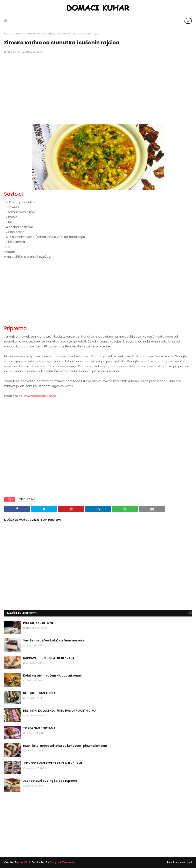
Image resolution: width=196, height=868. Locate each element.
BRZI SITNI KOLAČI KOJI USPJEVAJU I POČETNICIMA (60, 711)
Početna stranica (15, 34)
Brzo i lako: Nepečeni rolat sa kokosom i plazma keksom (65, 746)
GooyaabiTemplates (63, 862)
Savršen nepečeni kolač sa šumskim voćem (55, 640)
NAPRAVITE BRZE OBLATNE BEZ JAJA (49, 658)
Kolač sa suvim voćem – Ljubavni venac (52, 676)
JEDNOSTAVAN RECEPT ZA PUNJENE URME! (53, 763)
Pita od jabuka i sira (38, 623)
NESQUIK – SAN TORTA (39, 693)
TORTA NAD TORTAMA (39, 728)
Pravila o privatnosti (180, 862)
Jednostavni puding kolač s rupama (50, 781)
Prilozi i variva (36, 34)
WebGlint (24, 862)
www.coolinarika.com (40, 396)
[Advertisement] (98, 87)
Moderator (13, 52)
